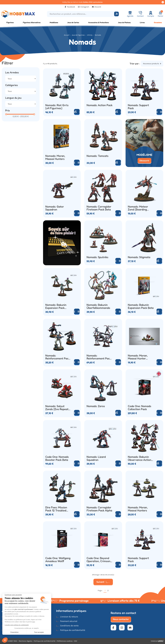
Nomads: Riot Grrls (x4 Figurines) (57, 107)
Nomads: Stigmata (139, 257)
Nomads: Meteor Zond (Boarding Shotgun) (138, 208)
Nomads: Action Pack (100, 105)
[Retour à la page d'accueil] (21, 14)
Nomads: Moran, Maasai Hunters (55, 157)
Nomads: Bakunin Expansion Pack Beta (141, 306)
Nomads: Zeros (96, 406)
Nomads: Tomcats (97, 156)
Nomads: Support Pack (138, 107)
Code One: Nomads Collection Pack (140, 408)
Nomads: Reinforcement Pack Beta (58, 357)
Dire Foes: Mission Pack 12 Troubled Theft (56, 509)
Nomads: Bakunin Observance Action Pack (140, 458)
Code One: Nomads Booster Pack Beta (57, 458)
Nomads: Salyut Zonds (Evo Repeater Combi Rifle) (58, 408)
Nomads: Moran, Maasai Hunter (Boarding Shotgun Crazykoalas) (139, 357)
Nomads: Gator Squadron (55, 208)
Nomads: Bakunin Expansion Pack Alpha (56, 306)
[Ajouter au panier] (118, 112)
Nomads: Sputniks (97, 257)
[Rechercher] (116, 14)
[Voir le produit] (159, 112)
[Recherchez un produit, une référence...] (81, 14)
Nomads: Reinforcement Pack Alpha (99, 357)
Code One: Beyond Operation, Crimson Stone (98, 560)
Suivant (103, 582)
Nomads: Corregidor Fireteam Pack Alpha (99, 509)
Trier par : (135, 64)
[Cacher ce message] (163, 2)
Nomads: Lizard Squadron (96, 458)
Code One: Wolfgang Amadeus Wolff (58, 560)
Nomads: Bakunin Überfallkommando (98, 306)
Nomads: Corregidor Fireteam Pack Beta (99, 208)
